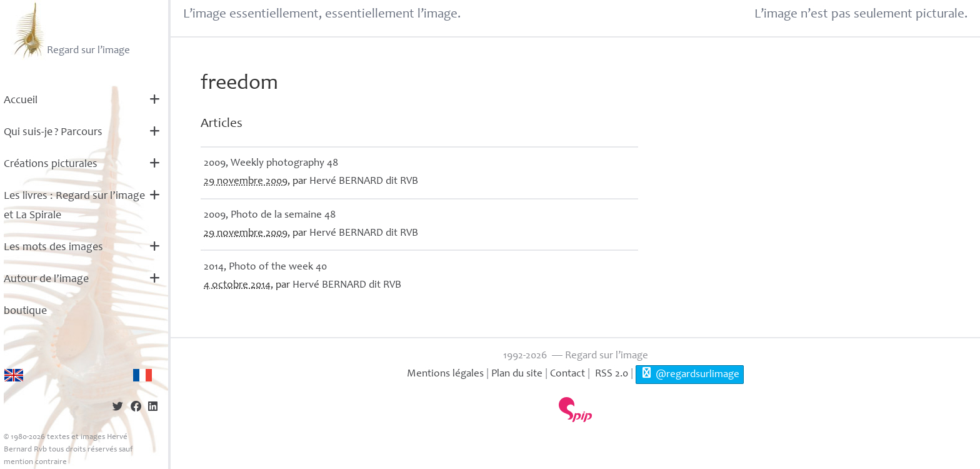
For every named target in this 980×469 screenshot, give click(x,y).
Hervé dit (364, 182)
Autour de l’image (46, 280)
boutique (25, 311)
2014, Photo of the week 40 (265, 267)
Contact (567, 374)
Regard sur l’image (70, 30)
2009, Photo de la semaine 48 (270, 215)
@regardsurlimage (690, 373)
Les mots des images (53, 248)
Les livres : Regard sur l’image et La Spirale (74, 206)
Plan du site (517, 374)
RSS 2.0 (610, 374)
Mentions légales (445, 374)
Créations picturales (51, 164)
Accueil (21, 101)
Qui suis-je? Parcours (53, 133)
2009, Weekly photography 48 (271, 164)
